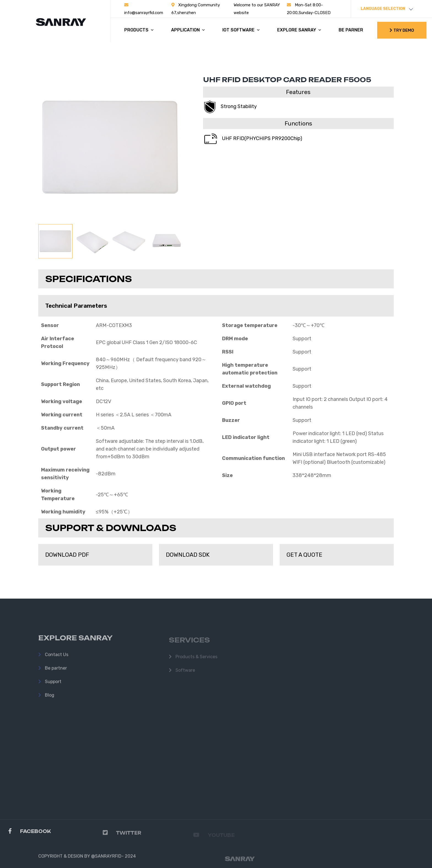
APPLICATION (188, 30)
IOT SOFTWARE (241, 30)
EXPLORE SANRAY (299, 30)
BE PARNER (351, 30)
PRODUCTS (139, 30)
